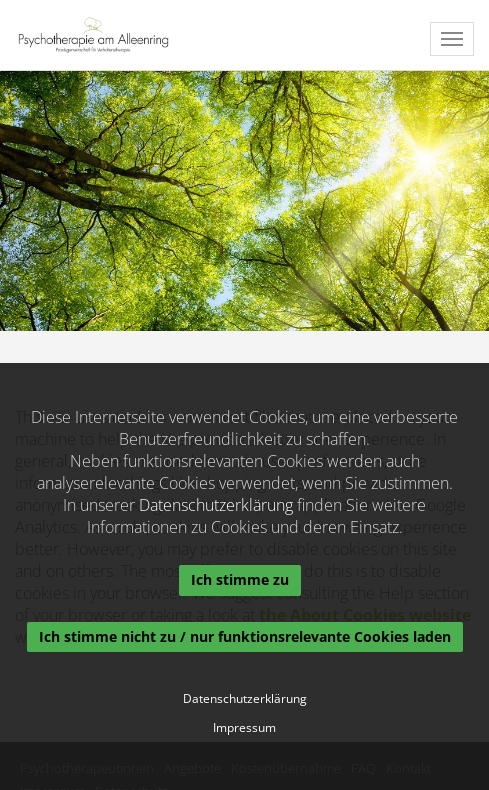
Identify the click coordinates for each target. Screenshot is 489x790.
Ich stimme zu (240, 579)
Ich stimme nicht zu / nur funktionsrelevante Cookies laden (245, 636)
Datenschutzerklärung (216, 505)
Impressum (244, 728)
